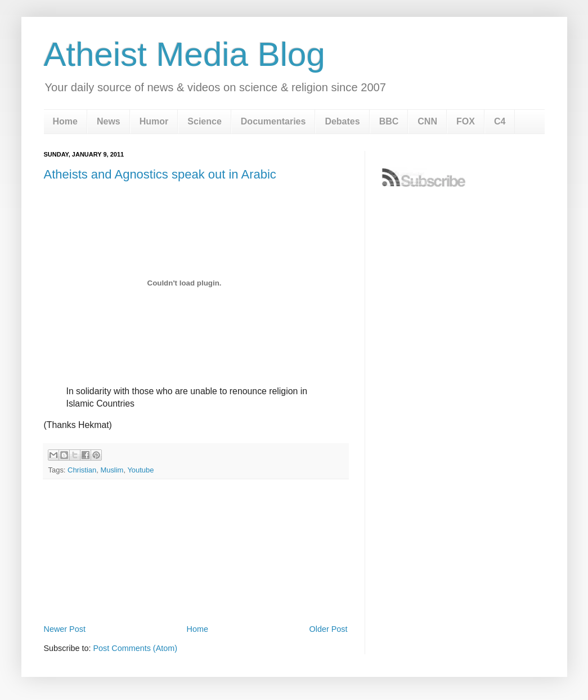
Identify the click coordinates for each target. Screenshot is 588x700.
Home (65, 121)
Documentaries (273, 121)
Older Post (329, 629)
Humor (154, 121)
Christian (82, 470)
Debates (342, 121)
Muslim (112, 470)
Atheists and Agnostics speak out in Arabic (160, 174)
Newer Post (65, 629)
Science (204, 121)
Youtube (140, 470)
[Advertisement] (196, 590)
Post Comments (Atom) (136, 648)
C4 (500, 121)
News (109, 121)
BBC (389, 121)
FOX (466, 121)
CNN (427, 121)
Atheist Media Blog (185, 54)
